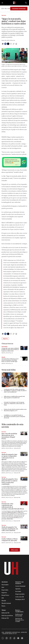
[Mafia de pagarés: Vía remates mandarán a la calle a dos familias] (24, 527)
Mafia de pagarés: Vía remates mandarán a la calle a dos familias (10, 529)
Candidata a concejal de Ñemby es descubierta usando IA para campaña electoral (14, 417)
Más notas (15, 550)
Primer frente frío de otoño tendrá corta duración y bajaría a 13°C (15, 410)
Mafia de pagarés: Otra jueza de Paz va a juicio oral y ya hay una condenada (10, 482)
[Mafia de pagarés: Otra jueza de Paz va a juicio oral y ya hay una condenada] (24, 479)
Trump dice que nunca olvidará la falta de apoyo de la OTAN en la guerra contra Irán (10, 350)
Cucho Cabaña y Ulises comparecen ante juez (10, 540)
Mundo (3, 357)
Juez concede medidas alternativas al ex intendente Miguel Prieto (9, 436)
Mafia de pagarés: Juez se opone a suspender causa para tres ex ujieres (9, 457)
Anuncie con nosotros (19, 583)
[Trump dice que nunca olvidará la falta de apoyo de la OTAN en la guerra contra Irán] (24, 348)
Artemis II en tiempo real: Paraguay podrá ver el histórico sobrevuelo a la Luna (14, 404)
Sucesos (4, 15)
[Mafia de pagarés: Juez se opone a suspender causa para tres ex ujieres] (24, 454)
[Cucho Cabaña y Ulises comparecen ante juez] (24, 538)
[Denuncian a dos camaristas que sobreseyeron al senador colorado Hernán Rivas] (24, 503)
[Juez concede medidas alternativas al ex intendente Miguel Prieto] (24, 433)
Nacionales (5, 347)
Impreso (5, 339)
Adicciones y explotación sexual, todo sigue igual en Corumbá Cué (14, 397)
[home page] (15, 3)
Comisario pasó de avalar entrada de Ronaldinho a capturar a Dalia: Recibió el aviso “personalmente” (15, 391)
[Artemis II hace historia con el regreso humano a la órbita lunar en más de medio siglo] (24, 359)
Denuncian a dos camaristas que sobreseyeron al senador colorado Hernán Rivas (13, 506)
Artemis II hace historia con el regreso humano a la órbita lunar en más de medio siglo (10, 360)
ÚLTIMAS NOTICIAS (19, 9)
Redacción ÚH (17, 448)
